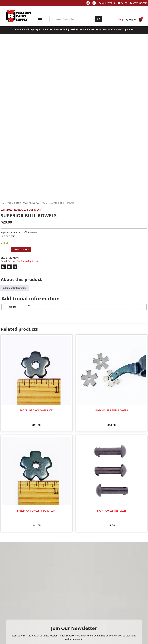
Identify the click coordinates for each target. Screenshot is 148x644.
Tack (26, 203)
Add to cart (21, 249)
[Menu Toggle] (40, 20)
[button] (3, 267)
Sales (124, 3)
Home (3, 203)
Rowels (46, 203)
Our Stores (109, 3)
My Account (129, 20)
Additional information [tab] (15, 288)
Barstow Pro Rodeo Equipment (21, 210)
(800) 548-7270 (140, 3)
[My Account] (120, 20)
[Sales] (119, 3)
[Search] (99, 19)
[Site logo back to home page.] (18, 16)
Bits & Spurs (36, 203)
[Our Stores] (100, 3)
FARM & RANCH (15, 203)
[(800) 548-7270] (131, 3)
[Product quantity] (5, 249)
